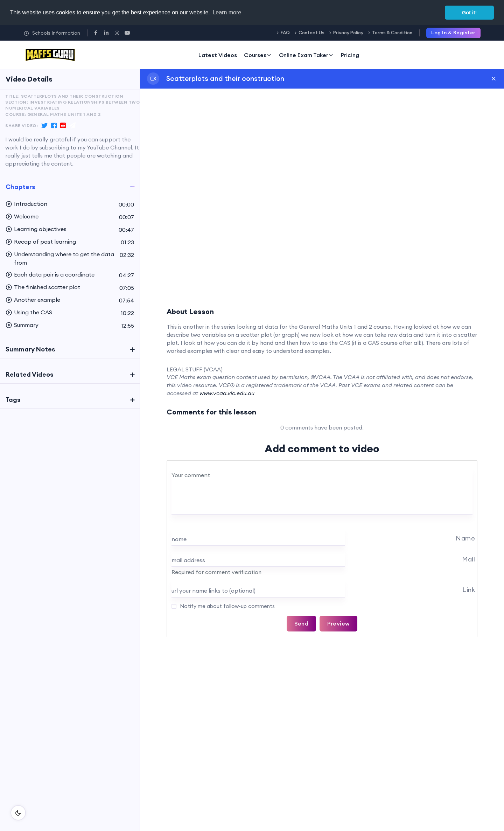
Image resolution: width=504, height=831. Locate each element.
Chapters (20, 187)
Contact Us (311, 33)
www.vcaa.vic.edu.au (227, 393)
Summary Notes (30, 349)
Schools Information (52, 33)
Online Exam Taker (306, 55)
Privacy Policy (348, 33)
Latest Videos (218, 55)
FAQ (285, 33)
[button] (70, 204)
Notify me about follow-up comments (227, 606)
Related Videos (30, 374)
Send (301, 623)
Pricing (350, 55)
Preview (338, 623)
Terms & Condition (392, 33)
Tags (13, 400)
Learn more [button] (227, 12)
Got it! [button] (469, 13)
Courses (258, 55)
